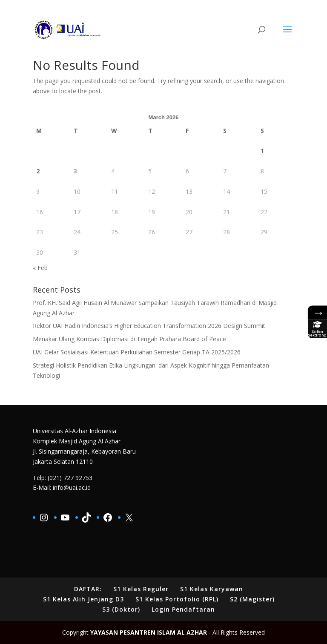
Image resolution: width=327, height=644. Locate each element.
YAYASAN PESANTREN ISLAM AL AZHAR (149, 632)
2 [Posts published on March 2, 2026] (38, 171)
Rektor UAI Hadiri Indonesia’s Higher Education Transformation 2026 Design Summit (149, 326)
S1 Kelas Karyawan (212, 589)
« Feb (40, 268)
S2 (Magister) (252, 599)
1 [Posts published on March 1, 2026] (262, 151)
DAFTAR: (88, 589)
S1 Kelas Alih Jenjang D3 (83, 599)
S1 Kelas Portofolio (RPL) (177, 599)
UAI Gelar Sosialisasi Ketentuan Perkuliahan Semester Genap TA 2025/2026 (137, 352)
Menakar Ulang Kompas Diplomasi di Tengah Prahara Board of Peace (129, 339)
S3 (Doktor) (121, 609)
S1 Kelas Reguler (141, 589)
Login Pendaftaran (183, 609)
